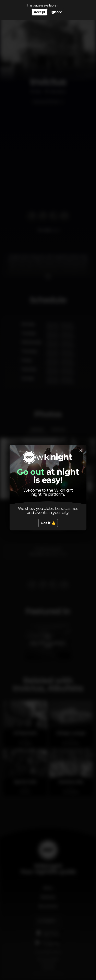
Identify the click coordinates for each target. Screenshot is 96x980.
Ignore (56, 12)
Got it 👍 (48, 523)
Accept (39, 12)
